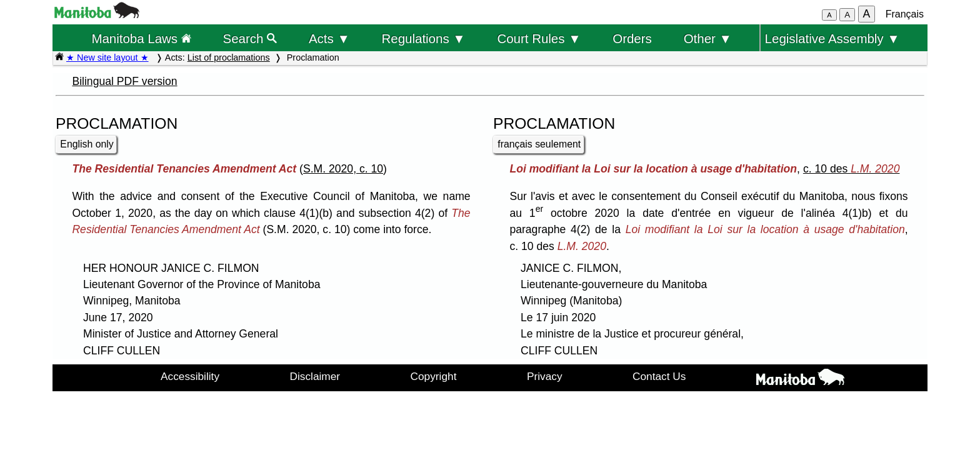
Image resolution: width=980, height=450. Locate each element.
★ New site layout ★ (107, 57)
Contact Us (659, 376)
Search (250, 38)
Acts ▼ (329, 38)
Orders (632, 38)
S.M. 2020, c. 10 (343, 169)
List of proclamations (229, 57)
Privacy (545, 376)
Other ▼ (708, 38)
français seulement (539, 144)
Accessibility (190, 376)
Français (905, 14)
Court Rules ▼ (539, 38)
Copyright (434, 376)
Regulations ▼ (424, 38)
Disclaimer (315, 376)
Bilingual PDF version (124, 81)
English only (87, 144)
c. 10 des (852, 169)
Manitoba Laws (141, 38)
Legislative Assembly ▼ (832, 38)
